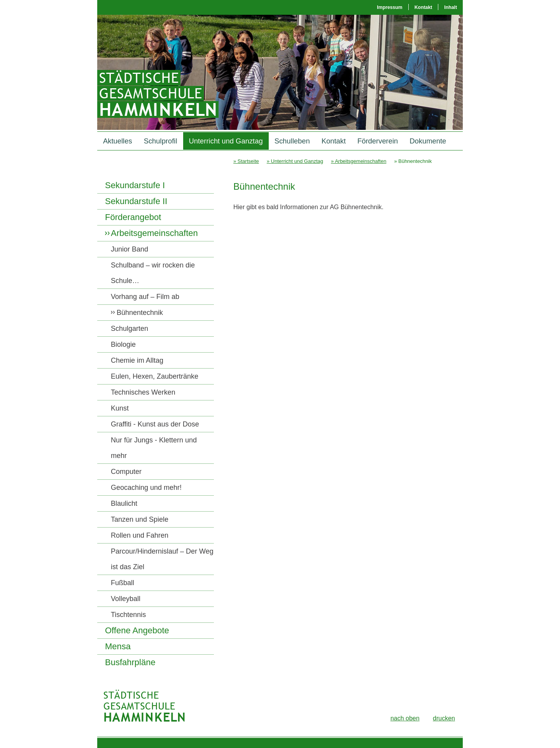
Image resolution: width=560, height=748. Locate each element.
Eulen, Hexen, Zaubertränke (155, 376)
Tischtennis (128, 615)
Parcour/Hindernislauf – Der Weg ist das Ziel (162, 559)
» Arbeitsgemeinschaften (359, 161)
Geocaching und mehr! (146, 488)
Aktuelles (118, 141)
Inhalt (451, 7)
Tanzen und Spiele (140, 519)
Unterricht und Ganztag (226, 141)
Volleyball (126, 599)
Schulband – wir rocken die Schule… (153, 273)
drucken (444, 718)
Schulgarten (129, 329)
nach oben (405, 718)
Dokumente (428, 141)
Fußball (122, 583)
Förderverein (378, 141)
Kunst (120, 408)
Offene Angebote (137, 630)
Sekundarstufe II (136, 201)
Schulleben (292, 141)
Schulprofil (161, 141)
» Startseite (246, 161)
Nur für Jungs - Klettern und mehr (154, 448)
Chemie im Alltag (137, 360)
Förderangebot (133, 217)
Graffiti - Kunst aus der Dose (155, 424)
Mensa (118, 646)
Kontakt (423, 7)
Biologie (123, 344)
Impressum (389, 7)
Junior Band (129, 249)
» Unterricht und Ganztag (295, 161)
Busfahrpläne (130, 662)
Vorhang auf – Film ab (145, 297)
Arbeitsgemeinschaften (154, 233)
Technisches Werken (143, 392)
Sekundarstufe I (135, 185)
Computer (126, 472)
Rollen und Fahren (140, 535)
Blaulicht (124, 503)
